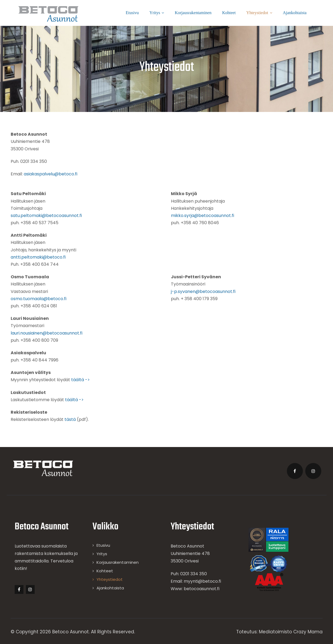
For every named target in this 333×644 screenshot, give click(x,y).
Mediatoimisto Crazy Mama (291, 632)
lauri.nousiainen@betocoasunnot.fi (47, 333)
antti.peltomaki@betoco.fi (38, 257)
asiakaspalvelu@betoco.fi (51, 174)
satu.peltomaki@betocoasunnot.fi (46, 216)
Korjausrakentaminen (193, 13)
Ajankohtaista (295, 13)
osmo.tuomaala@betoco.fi (39, 299)
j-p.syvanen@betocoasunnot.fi (203, 291)
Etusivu (132, 13)
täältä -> (81, 380)
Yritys (157, 13)
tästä (70, 419)
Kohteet (229, 13)
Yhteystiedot (259, 13)
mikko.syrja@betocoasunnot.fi (202, 216)
